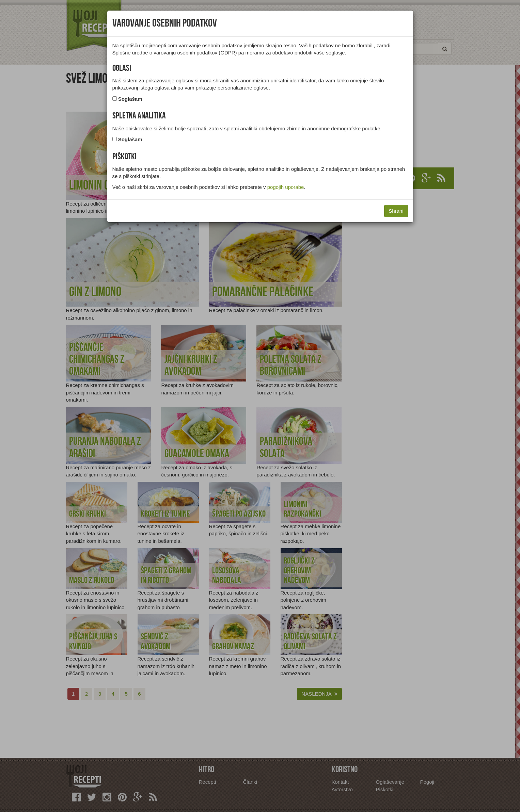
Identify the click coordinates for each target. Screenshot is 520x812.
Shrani (396, 211)
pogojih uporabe (286, 187)
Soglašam (130, 99)
